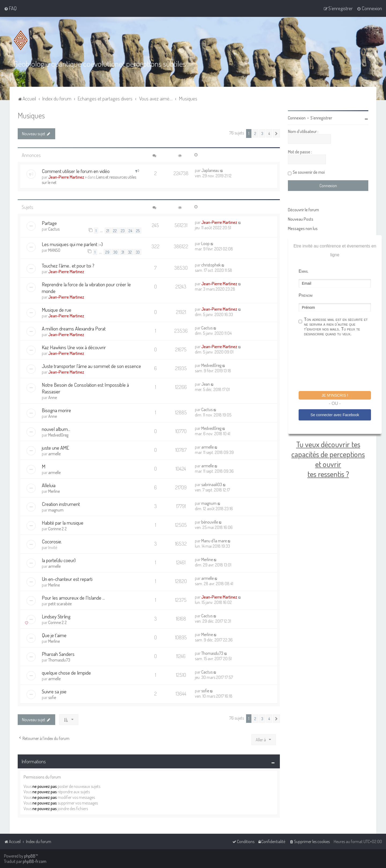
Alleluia (49, 485)
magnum (56, 510)
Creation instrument (61, 504)
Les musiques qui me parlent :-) (72, 244)
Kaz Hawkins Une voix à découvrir (74, 347)
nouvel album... (56, 429)
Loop (205, 243)
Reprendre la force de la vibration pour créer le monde (86, 288)
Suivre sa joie (54, 691)
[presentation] (339, 365)
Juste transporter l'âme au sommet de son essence (91, 366)
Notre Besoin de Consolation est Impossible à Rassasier (85, 388)
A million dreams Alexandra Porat (74, 328)
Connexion (297, 118)
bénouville (210, 522)
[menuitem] (10, 8)
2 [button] (255, 133)
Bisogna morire (56, 410)
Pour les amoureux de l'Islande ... (73, 598)
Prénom (306, 295)
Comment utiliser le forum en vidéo (76, 171)
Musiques (31, 115)
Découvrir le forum (303, 210)
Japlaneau (210, 170)
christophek (211, 265)
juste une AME (55, 448)
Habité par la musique (63, 523)
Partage (49, 223)
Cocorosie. (52, 541)
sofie (52, 697)
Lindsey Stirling (56, 616)
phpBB (30, 856)
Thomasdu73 (59, 660)
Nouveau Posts (301, 219)
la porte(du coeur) (59, 560)
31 (123, 252)
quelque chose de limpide (66, 673)
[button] (276, 133)
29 (107, 252)
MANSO (54, 250)
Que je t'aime (54, 635)
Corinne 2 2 (57, 529)
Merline (54, 491)
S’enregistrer (321, 118)
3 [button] (262, 133)
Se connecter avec (335, 415)
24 (130, 231)
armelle (54, 454)
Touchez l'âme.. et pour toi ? (68, 266)
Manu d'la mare (214, 541)
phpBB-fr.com (35, 861)
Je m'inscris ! (335, 395)
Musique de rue (57, 310)
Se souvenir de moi (309, 172)
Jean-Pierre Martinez (66, 177)
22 (115, 231)
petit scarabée (60, 604)
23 (123, 231)
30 (115, 252)
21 (108, 231)
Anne (53, 397)
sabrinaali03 (212, 484)
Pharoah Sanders (58, 654)
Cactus (54, 229)
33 (138, 252)
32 (130, 252)
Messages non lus (303, 228)
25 (138, 231)
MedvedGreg (211, 365)
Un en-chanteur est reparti (67, 579)
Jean (206, 384)
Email (303, 271)
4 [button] (269, 133)
